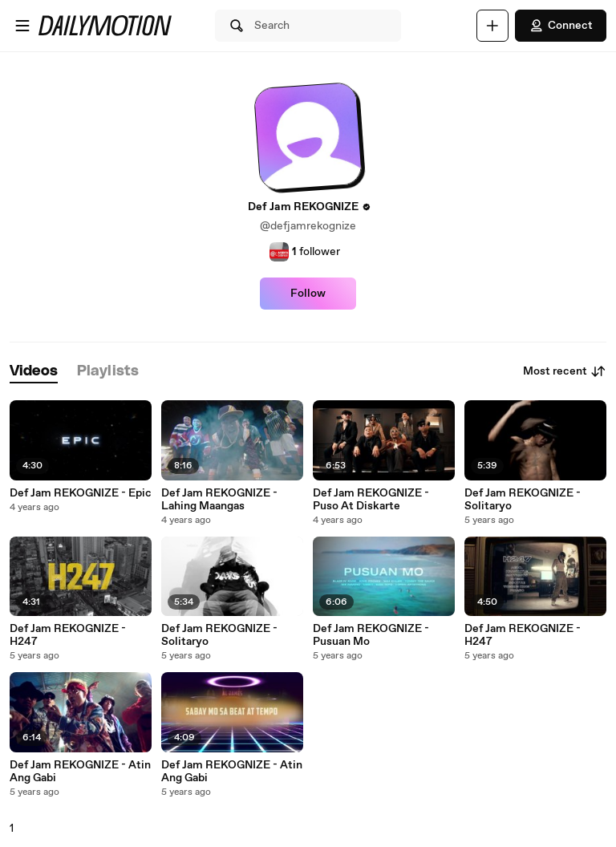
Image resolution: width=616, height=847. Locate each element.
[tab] (34, 372)
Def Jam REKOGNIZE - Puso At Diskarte (371, 500)
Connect (561, 26)
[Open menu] (22, 26)
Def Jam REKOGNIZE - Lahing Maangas (219, 500)
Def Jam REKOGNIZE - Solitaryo (523, 500)
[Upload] (492, 26)
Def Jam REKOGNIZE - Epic (81, 493)
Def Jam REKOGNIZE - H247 (68, 635)
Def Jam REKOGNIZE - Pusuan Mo (371, 635)
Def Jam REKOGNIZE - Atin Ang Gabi (80, 772)
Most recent (565, 371)
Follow (308, 294)
